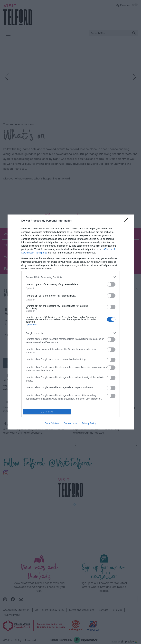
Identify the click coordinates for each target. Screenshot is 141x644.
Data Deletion (52, 423)
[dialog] (71, 322)
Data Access (70, 423)
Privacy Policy (89, 423)
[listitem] (71, 277)
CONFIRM (47, 412)
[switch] (111, 284)
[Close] (127, 221)
